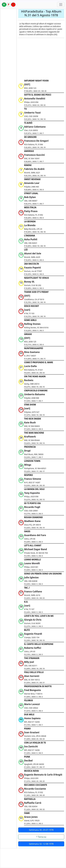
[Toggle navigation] (61, 5)
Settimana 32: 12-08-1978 (41, 844)
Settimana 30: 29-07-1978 (41, 830)
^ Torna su (41, 837)
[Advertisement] (41, 59)
